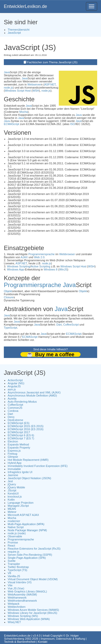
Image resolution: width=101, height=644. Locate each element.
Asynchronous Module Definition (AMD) (32, 395)
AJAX (24, 257)
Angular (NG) (16, 383)
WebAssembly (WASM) (22, 595)
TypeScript (10, 328)
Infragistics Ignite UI (20, 472)
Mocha (24, 112)
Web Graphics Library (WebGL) (27, 591)
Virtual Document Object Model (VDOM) (33, 579)
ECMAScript (12, 124)
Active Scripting (41, 266)
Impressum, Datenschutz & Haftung (63, 639)
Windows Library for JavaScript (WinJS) (32, 613)
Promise (13, 542)
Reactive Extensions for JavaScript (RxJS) (34, 549)
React (11, 546)
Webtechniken (17, 607)
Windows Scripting (18, 266)
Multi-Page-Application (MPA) (26, 524)
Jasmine (13, 475)
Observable (15, 536)
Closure (9, 297)
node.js (8, 88)
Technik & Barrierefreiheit (20, 642)
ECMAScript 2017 (19, 432)
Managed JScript (18, 506)
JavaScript (14, 33)
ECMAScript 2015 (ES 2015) (26, 426)
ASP (47, 84)
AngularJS (14, 386)
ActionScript (15, 380)
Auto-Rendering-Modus (22, 402)
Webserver (34, 84)
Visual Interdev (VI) (20, 582)
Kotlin (11, 500)
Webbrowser (67, 254)
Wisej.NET (14, 622)
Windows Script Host (18, 91)
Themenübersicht (19, 30)
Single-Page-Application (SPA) (27, 558)
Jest (10, 481)
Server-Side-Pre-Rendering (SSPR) (30, 555)
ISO (72, 124)
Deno (11, 417)
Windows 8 (51, 269)
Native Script (16, 527)
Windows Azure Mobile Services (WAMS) (33, 610)
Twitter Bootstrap (18, 567)
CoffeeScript (71, 325)
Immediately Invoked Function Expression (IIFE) (38, 466)
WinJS (63, 269)
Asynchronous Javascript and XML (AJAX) (34, 392)
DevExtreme (15, 420)
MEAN (12, 509)
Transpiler (14, 564)
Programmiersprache (42, 254)
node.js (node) (17, 533)
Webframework (17, 598)
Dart (59, 325)
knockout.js (15, 497)
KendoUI (13, 493)
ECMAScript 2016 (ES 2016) (26, 429)
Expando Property (19, 448)
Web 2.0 (39, 257)
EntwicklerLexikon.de (25, 6)
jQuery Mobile (16, 487)
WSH (36, 91)
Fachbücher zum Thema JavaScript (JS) (52, 62)
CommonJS (15, 408)
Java (7, 72)
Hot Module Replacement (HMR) (28, 460)
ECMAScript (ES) (19, 423)
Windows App (15, 269)
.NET (53, 84)
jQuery (12, 484)
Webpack (14, 604)
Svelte (12, 561)
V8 (9, 573)
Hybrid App (15, 463)
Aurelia (12, 399)
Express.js (14, 451)
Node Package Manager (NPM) (27, 530)
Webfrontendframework (22, 601)
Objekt (8, 291)
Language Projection (21, 503)
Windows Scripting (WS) (23, 616)
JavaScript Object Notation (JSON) (29, 478)
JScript (12, 490)
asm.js (12, 389)
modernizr (14, 521)
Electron (13, 441)
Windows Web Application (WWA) (29, 619)
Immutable (14, 469)
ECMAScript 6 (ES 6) (21, 435)
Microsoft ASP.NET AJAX (23, 515)
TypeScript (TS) (17, 570)
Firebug (12, 454)
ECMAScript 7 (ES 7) (21, 438)
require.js (13, 552)
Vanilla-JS (14, 576)
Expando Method (18, 444)
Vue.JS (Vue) (16, 588)
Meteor (12, 512)
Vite (10, 585)
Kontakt (43, 642)
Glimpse (13, 457)
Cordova (13, 411)
